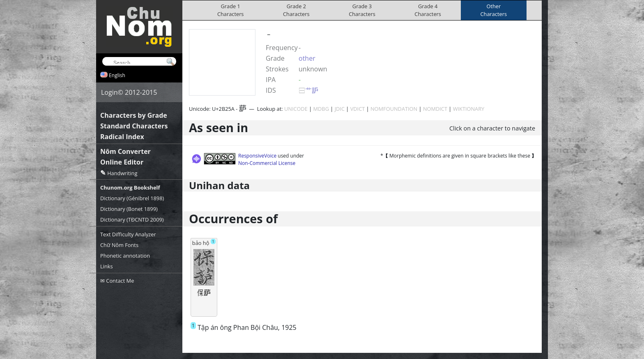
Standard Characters (134, 126)
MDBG (321, 109)
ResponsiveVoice (257, 156)
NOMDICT (435, 109)
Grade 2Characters (296, 10)
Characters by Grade (134, 115)
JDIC (340, 109)
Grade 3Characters (362, 10)
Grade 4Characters (428, 10)
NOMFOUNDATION (394, 109)
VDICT (358, 109)
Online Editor (122, 162)
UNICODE (296, 109)
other (307, 58)
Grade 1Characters (231, 10)
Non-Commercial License (267, 163)
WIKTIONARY (469, 109)
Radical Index (122, 137)
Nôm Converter (125, 151)
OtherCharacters (494, 10)
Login (109, 92)
